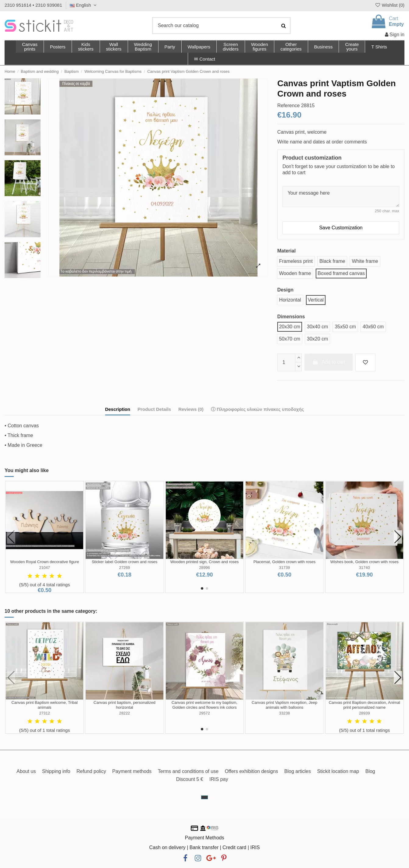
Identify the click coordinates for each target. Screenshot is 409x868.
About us (26, 771)
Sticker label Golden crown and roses (124, 562)
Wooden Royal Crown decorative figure (44, 562)
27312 (44, 713)
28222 (125, 713)
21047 (44, 568)
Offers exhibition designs (251, 771)
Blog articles (298, 771)
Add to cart (329, 362)
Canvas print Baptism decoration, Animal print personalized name (365, 705)
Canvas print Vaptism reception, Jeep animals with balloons (285, 705)
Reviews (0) (191, 409)
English (84, 5)
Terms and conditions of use (188, 771)
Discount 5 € (190, 779)
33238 (285, 713)
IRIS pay (219, 779)
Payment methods (132, 771)
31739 (285, 568)
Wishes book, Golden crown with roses (365, 562)
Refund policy (91, 771)
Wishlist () (389, 5)
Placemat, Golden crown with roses (284, 562)
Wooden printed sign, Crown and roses (205, 562)
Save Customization (341, 228)
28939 (365, 713)
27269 (125, 568)
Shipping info (56, 771)
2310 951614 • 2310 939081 (33, 5)
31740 (365, 568)
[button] (291, 47)
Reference (289, 106)
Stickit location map (338, 771)
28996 (204, 568)
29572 (204, 713)
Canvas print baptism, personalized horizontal (124, 705)
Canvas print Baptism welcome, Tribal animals (44, 705)
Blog (370, 771)
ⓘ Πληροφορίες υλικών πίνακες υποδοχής (258, 409)
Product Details (154, 409)
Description (118, 409)
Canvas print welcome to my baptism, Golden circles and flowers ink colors (204, 705)
